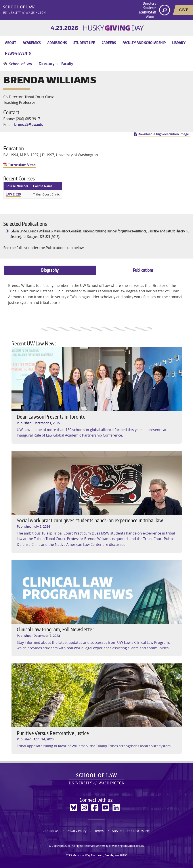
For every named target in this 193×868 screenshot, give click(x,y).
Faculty (67, 64)
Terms (99, 831)
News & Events (18, 53)
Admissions (57, 43)
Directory (150, 3)
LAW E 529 (13, 194)
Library (179, 43)
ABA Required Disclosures (131, 831)
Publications (143, 270)
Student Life (84, 43)
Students (150, 8)
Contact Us (51, 831)
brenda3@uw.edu (29, 125)
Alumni (151, 17)
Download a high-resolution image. (164, 134)
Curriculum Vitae (22, 165)
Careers (109, 43)
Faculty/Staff (147, 12)
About (11, 43)
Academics (32, 43)
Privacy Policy (77, 831)
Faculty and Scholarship (144, 43)
